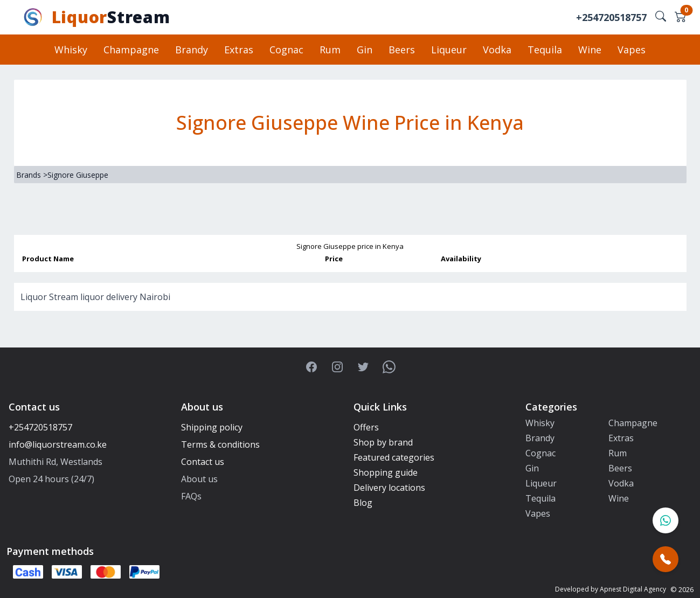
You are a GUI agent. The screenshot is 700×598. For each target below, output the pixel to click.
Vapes (632, 50)
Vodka (497, 50)
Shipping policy (212, 427)
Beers (402, 50)
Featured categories (394, 457)
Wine (590, 50)
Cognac (286, 50)
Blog (363, 503)
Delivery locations (389, 488)
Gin (365, 50)
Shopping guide (386, 472)
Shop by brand (383, 442)
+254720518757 (611, 17)
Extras (239, 50)
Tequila (545, 50)
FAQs (191, 496)
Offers (366, 427)
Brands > (32, 175)
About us (199, 479)
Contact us (203, 462)
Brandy (192, 50)
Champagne (131, 50)
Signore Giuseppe (78, 175)
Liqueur (449, 50)
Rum (330, 50)
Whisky (71, 50)
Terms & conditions (220, 444)
